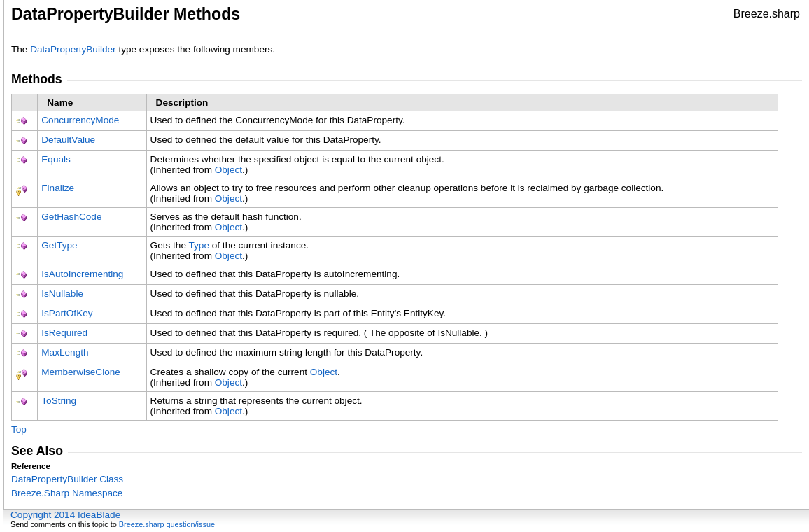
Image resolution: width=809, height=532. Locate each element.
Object (228, 170)
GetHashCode (71, 217)
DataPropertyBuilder (73, 49)
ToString (59, 401)
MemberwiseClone (81, 372)
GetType (59, 245)
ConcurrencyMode (80, 120)
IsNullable (62, 294)
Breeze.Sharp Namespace (67, 493)
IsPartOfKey (67, 313)
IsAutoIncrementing (82, 274)
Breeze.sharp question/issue (167, 524)
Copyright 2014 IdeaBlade (65, 515)
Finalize (58, 188)
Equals (56, 159)
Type (198, 245)
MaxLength (65, 352)
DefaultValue (68, 140)
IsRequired (64, 333)
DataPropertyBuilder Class (67, 479)
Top (19, 429)
